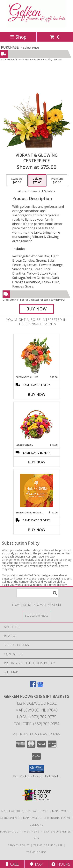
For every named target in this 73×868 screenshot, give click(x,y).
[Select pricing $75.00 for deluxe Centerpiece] (37, 180)
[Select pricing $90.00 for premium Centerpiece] (57, 180)
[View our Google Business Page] (40, 686)
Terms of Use (37, 852)
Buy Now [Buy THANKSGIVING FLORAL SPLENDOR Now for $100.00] (37, 530)
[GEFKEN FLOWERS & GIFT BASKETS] (36, 26)
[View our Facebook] (33, 686)
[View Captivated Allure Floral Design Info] (36, 355)
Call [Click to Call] (12, 864)
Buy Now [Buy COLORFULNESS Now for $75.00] (37, 462)
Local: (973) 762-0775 (37, 717)
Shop (18, 37)
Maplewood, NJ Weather (19, 832)
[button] (36, 769)
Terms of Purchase (48, 845)
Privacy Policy (19, 845)
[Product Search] (37, 593)
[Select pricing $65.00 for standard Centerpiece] (17, 180)
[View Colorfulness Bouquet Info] (36, 423)
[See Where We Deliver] (37, 616)
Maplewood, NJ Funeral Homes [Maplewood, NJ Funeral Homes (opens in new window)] (25, 811)
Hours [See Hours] (61, 864)
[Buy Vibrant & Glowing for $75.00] (37, 309)
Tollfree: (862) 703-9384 (36, 724)
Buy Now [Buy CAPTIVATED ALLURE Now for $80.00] (37, 394)
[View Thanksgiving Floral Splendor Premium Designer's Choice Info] (36, 490)
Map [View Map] (37, 864)
